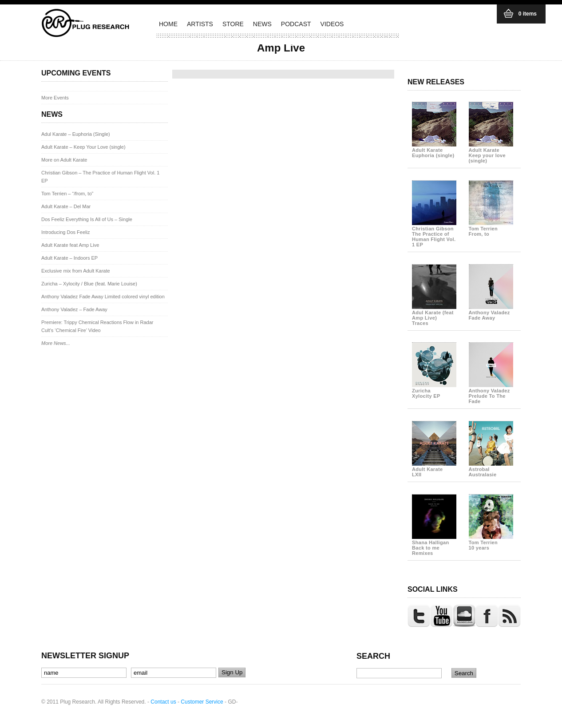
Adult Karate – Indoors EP (69, 258)
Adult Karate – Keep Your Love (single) (83, 147)
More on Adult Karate (64, 160)
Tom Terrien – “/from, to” (67, 194)
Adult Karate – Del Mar (66, 206)
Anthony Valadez (491, 313)
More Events (55, 98)
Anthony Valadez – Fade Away (74, 309)
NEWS (262, 24)
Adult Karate (434, 150)
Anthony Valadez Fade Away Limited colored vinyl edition (103, 297)
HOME (168, 24)
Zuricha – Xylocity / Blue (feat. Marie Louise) (89, 284)
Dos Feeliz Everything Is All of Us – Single (87, 219)
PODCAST (296, 24)
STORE (233, 24)
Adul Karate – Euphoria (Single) (76, 134)
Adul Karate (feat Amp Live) (434, 315)
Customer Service (202, 702)
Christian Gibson (434, 234)
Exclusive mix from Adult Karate (76, 271)
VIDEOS (332, 24)
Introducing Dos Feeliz (65, 232)
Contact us (163, 702)
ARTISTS (200, 24)
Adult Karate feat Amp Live (70, 245)
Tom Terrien (491, 229)
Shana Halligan (434, 545)
